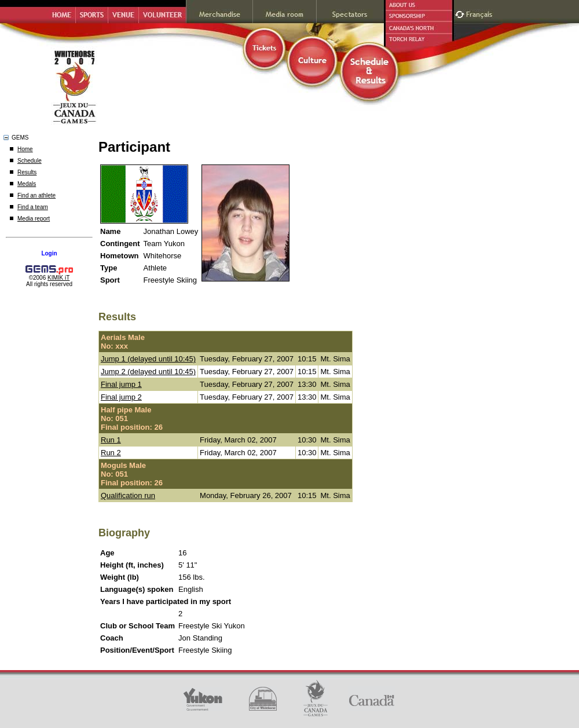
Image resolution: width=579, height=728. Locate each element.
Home (25, 149)
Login (49, 253)
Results (27, 172)
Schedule (30, 161)
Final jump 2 (121, 397)
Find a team (33, 207)
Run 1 (111, 440)
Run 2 (111, 453)
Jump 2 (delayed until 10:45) (148, 372)
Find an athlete (36, 195)
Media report (34, 219)
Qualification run (128, 495)
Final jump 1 (121, 384)
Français (481, 13)
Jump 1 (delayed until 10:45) (148, 359)
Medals (27, 184)
